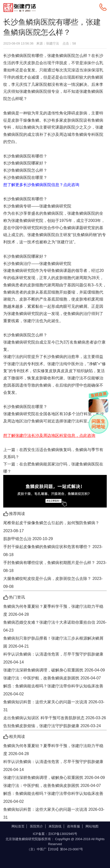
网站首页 (18, 826)
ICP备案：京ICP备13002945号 (55, 834)
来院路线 (55, 826)
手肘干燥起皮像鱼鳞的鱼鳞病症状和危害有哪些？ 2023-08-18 (53, 551)
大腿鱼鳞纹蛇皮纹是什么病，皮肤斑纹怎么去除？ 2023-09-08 (53, 583)
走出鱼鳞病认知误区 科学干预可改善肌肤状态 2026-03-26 (55, 718)
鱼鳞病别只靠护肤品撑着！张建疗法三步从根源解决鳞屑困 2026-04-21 (53, 642)
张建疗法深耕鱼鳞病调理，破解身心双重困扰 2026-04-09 (54, 670)
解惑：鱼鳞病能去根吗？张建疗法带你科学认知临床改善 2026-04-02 (53, 690)
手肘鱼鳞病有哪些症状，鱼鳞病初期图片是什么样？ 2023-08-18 (55, 567)
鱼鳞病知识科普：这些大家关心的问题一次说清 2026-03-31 (54, 706)
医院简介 (36, 826)
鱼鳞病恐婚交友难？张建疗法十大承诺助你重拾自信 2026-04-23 (55, 626)
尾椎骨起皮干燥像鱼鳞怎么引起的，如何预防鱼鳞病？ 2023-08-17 (51, 527)
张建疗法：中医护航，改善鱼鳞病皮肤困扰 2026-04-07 (52, 678)
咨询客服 (73, 826)
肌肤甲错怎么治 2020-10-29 (28, 539)
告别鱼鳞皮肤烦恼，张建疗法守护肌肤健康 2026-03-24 (52, 726)
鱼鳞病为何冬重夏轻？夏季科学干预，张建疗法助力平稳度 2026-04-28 (53, 610)
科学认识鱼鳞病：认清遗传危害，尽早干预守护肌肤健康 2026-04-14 (53, 658)
